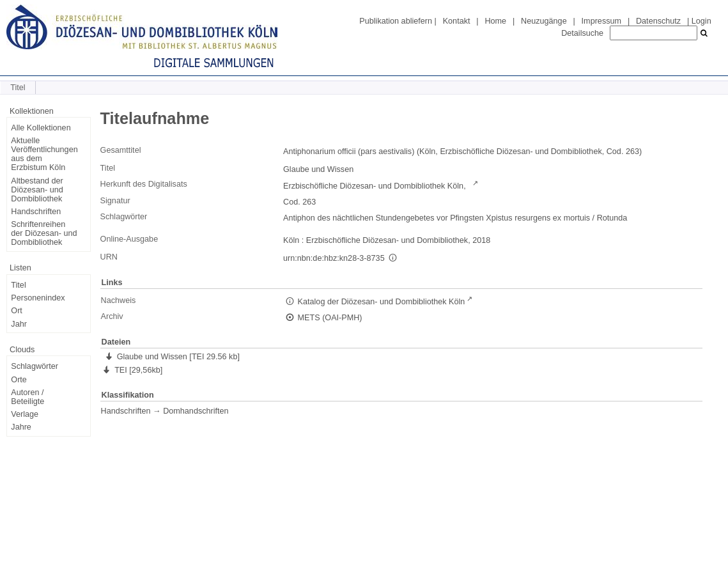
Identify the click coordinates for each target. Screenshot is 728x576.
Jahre (21, 427)
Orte (19, 380)
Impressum (601, 21)
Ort (17, 311)
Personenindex (38, 298)
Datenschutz (658, 21)
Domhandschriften (196, 411)
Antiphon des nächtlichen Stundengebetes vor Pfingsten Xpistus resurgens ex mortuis (437, 218)
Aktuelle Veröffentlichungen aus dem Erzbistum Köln (44, 154)
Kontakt (457, 21)
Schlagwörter (35, 366)
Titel (18, 285)
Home (495, 21)
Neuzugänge (544, 21)
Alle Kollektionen (41, 128)
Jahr (19, 324)
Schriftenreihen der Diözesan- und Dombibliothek (44, 233)
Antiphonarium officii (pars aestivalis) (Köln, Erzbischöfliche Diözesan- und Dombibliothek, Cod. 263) (462, 152)
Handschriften (36, 212)
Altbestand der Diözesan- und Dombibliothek (37, 190)
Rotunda (612, 218)
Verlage (25, 414)
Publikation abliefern (396, 21)
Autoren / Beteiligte (27, 397)
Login (701, 21)
